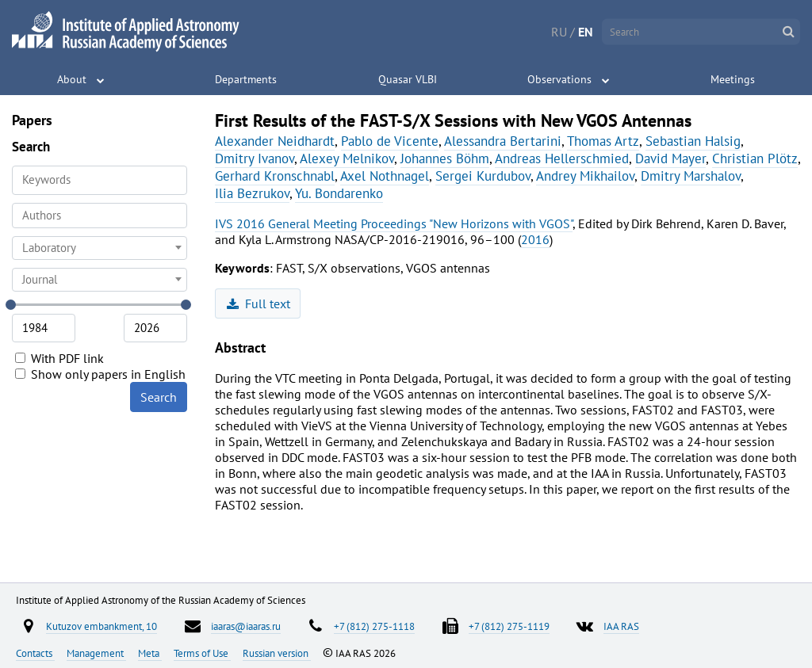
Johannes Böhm (445, 158)
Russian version (277, 653)
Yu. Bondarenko (339, 193)
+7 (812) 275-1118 (374, 626)
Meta (150, 653)
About (72, 79)
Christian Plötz (755, 158)
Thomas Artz (603, 141)
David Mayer (670, 158)
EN (586, 32)
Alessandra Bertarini (503, 141)
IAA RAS (621, 626)
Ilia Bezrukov (252, 193)
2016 (535, 239)
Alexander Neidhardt (275, 141)
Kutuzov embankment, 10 (101, 626)
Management (96, 653)
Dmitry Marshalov (691, 176)
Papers (32, 120)
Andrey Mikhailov (585, 176)
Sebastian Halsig (693, 141)
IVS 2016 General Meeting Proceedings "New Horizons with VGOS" (394, 223)
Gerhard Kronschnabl (275, 176)
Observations (559, 79)
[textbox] (100, 248)
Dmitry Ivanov (255, 158)
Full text (259, 303)
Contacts (35, 653)
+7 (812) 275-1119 (509, 626)
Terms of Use (202, 653)
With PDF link (59, 358)
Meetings (733, 79)
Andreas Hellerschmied (562, 158)
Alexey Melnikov (347, 158)
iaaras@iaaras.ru (246, 626)
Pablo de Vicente (390, 141)
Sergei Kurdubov (483, 176)
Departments (246, 79)
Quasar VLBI (408, 79)
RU (559, 32)
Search (159, 397)
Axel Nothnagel (385, 176)
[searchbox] (100, 215)
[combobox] (100, 216)
